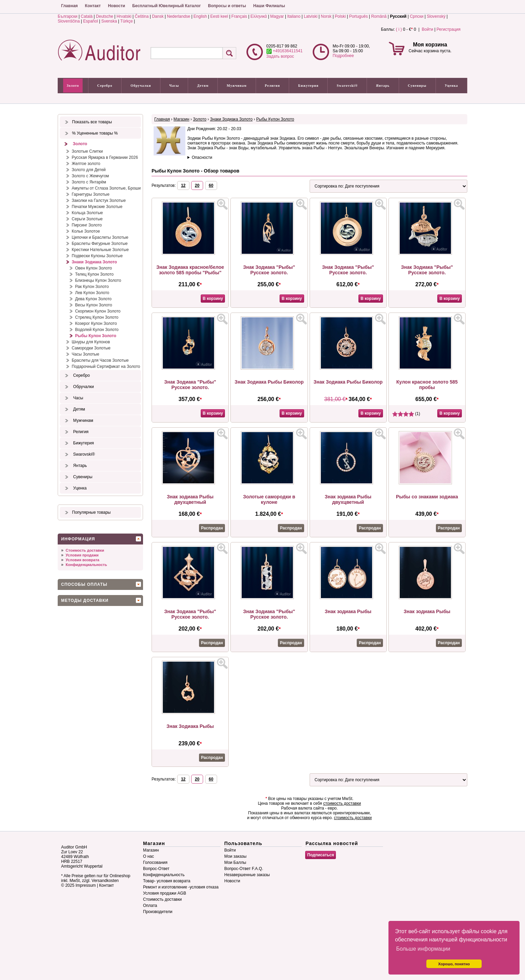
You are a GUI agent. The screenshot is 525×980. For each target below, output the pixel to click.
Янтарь (383, 86)
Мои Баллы (235, 862)
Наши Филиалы (269, 6)
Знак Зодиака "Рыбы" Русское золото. (269, 270)
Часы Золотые (86, 354)
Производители (158, 912)
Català (87, 16)
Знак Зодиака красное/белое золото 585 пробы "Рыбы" (190, 270)
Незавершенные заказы (247, 875)
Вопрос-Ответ (156, 869)
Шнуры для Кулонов (91, 342)
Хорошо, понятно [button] (454, 964)
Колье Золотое (86, 231)
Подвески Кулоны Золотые (97, 256)
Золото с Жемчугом (90, 176)
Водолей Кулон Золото (97, 330)
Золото (73, 86)
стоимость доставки (342, 803)
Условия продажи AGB (165, 893)
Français (239, 16)
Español (91, 21)
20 (197, 185)
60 (211, 185)
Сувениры (417, 86)
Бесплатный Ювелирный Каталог (166, 6)
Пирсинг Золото (87, 225)
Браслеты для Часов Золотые (100, 360)
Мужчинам (237, 86)
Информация (78, 539)
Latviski (311, 16)
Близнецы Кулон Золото (98, 280)
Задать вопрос (280, 56)
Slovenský (436, 16)
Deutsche (105, 16)
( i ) (399, 29)
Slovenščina (69, 21)
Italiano (294, 16)
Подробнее (343, 56)
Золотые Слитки (87, 151)
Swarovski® (347, 86)
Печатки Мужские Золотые (97, 207)
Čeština (142, 16)
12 (183, 185)
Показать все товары (92, 122)
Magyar (277, 16)
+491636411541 (284, 51)
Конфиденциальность (86, 565)
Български (68, 16)
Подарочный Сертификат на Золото (106, 367)
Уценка (451, 86)
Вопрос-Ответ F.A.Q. (244, 869)
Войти (427, 29)
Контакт (93, 6)
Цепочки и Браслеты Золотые (100, 237)
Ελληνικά (259, 16)
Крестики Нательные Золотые (100, 250)
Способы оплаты (84, 584)
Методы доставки (85, 601)
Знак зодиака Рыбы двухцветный (190, 499)
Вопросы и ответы (227, 6)
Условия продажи (82, 555)
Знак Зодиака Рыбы (190, 726)
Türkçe (126, 21)
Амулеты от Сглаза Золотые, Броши (106, 188)
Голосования (155, 862)
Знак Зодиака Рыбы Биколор (269, 382)
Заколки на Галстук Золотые (99, 201)
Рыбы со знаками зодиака (427, 497)
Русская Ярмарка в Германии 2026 (105, 157)
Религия (273, 86)
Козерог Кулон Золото (96, 323)
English (200, 16)
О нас (148, 856)
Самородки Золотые (91, 348)
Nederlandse (179, 16)
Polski (340, 16)
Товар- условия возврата (167, 881)
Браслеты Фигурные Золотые (100, 244)
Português (359, 16)
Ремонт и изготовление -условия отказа (181, 887)
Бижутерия (309, 86)
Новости (116, 6)
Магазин (181, 119)
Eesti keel (219, 16)
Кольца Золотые (87, 213)
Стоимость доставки (85, 550)
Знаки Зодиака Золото (94, 262)
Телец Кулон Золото (94, 274)
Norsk (326, 16)
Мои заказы (235, 856)
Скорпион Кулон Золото (98, 311)
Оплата (150, 906)
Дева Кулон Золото (93, 299)
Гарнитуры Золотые (91, 194)
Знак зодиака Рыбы (348, 611)
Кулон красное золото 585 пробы (427, 385)
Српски (417, 16)
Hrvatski (124, 16)
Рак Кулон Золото (92, 287)
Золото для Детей (89, 170)
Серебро (105, 86)
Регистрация (449, 29)
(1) (406, 414)
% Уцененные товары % (95, 133)
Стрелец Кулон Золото (97, 317)
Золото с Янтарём (89, 182)
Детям (203, 86)
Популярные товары (91, 512)
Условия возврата (82, 560)
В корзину (213, 299)
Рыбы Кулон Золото (96, 336)
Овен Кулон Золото (94, 268)
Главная (69, 6)
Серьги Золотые (87, 219)
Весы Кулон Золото (94, 305)
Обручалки (141, 86)
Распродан (212, 528)
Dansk (158, 16)
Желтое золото (86, 164)
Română (379, 16)
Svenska (109, 21)
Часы (174, 86)
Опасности (202, 157)
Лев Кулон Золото (92, 293)
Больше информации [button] (423, 949)
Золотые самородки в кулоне (269, 499)
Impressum (86, 885)
